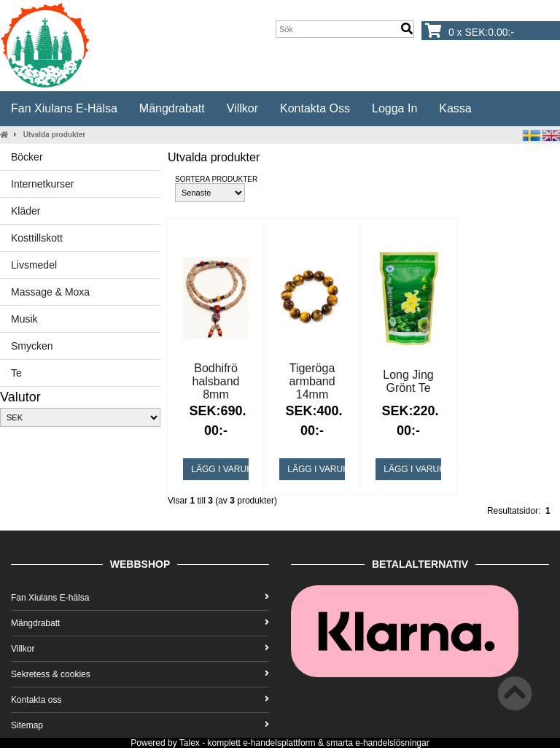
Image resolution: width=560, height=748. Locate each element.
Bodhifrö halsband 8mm (216, 381)
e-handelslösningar (392, 743)
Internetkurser (42, 184)
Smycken (32, 346)
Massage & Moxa (50, 292)
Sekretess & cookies (140, 674)
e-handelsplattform (279, 743)
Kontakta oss (315, 108)
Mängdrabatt (172, 108)
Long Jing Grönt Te (408, 381)
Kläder (26, 211)
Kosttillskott (37, 238)
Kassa (455, 108)
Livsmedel (34, 265)
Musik (24, 319)
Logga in (394, 108)
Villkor (242, 108)
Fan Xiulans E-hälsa (64, 108)
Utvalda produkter (55, 135)
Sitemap (140, 725)
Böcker (27, 157)
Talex (190, 743)
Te (16, 373)
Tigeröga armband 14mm (312, 381)
